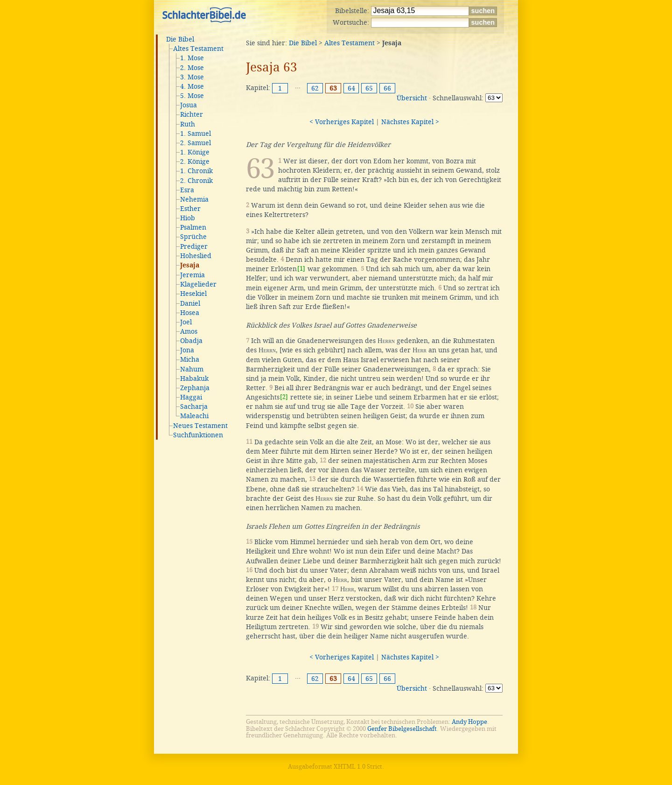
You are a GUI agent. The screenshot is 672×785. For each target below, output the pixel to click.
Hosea (190, 313)
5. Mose (192, 96)
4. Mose (192, 86)
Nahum (192, 369)
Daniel (190, 303)
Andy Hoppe (469, 722)
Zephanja (195, 388)
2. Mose (192, 68)
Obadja (191, 341)
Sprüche (193, 237)
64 (351, 88)
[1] (301, 269)
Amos (189, 331)
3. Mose (192, 77)
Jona (187, 350)
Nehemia (194, 199)
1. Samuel (196, 133)
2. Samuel (196, 143)
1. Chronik (196, 171)
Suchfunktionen (198, 435)
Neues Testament (200, 426)
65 (369, 88)
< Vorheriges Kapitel (342, 122)
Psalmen (193, 227)
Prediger (194, 246)
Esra (187, 190)
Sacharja (194, 407)
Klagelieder (198, 284)
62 (315, 88)
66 (387, 88)
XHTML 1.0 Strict (358, 767)
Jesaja (190, 266)
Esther (190, 209)
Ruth (188, 124)
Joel (186, 322)
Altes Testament (198, 49)
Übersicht (412, 98)
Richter (192, 114)
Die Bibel (180, 39)
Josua (189, 105)
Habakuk (194, 378)
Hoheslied (196, 256)
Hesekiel (193, 294)
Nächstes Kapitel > (410, 122)
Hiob (188, 218)
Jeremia (192, 275)
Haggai (191, 397)
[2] (284, 397)
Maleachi (194, 416)
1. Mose (192, 58)
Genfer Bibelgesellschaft (402, 729)
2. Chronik (196, 181)
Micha (190, 359)
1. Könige (195, 152)
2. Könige (195, 161)
